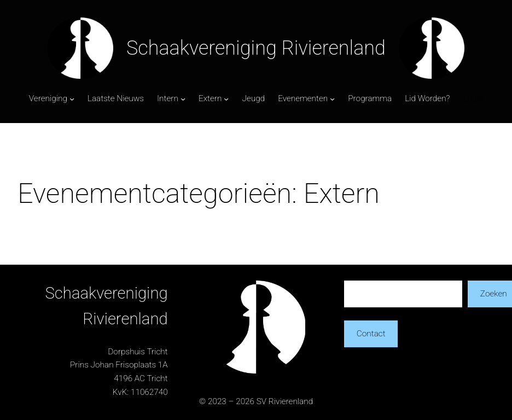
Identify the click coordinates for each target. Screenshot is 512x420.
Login (473, 98)
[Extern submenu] (226, 99)
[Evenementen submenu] (332, 99)
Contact (371, 334)
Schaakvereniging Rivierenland (256, 48)
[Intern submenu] (183, 99)
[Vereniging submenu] (72, 99)
